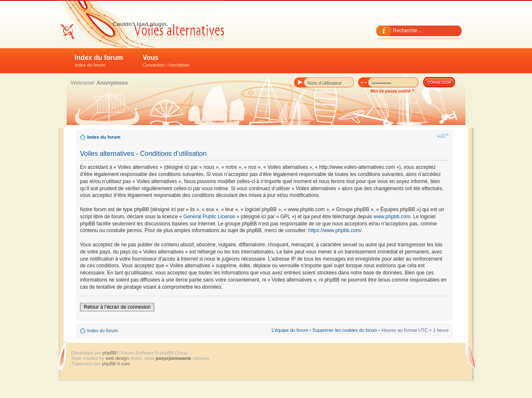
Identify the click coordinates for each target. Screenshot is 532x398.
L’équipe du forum (290, 330)
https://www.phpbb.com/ (335, 230)
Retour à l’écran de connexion (117, 307)
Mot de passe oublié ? (393, 91)
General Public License (209, 217)
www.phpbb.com (392, 217)
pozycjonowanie (174, 358)
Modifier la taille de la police (443, 135)
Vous (166, 61)
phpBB (110, 353)
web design (118, 358)
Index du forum (99, 61)
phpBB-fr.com (116, 364)
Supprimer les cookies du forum (345, 330)
